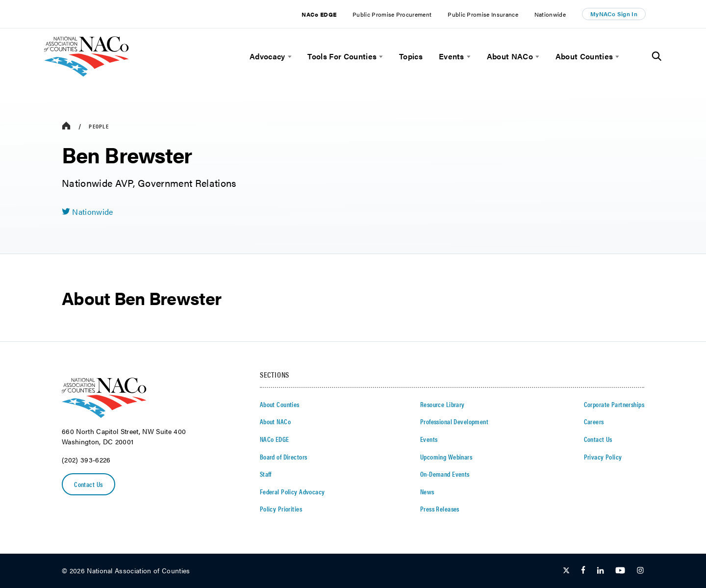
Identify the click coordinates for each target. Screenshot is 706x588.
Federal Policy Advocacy (292, 491)
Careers (594, 421)
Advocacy (267, 56)
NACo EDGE (319, 14)
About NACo (510, 56)
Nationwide (550, 14)
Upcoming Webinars (446, 457)
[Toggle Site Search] (657, 56)
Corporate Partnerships (614, 404)
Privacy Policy (603, 457)
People (99, 126)
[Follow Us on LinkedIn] (600, 571)
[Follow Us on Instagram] (640, 571)
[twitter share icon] (88, 212)
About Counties (584, 56)
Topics (411, 56)
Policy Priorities (281, 509)
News (427, 491)
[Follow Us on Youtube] (620, 571)
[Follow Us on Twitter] (566, 571)
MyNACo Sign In (614, 14)
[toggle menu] (289, 57)
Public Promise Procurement (392, 14)
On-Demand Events (445, 474)
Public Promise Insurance (483, 14)
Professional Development (454, 421)
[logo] (87, 74)
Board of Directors (284, 457)
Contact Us (88, 484)
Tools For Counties (342, 56)
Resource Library (442, 404)
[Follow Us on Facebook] (583, 571)
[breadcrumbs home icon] (66, 126)
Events (452, 56)
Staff (266, 474)
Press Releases (440, 509)
